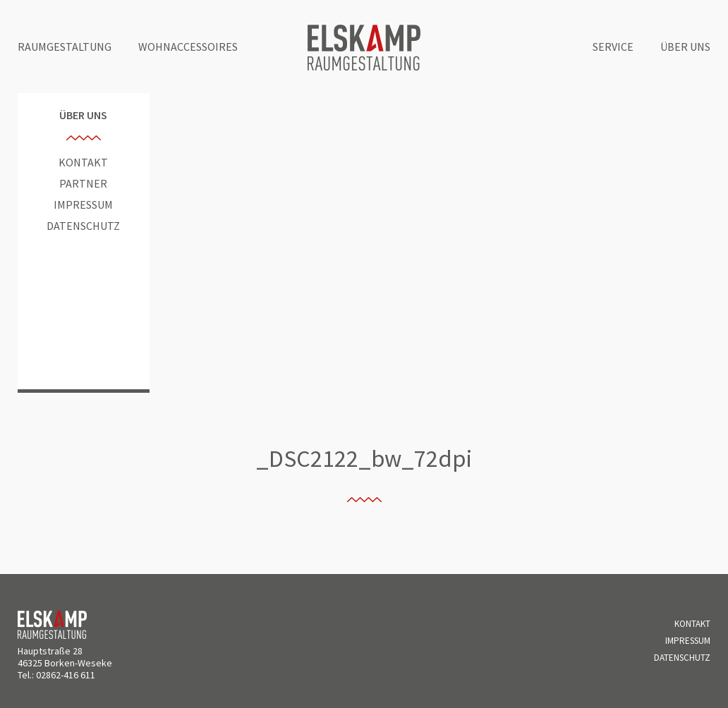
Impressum (83, 205)
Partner (83, 183)
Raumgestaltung (65, 47)
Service (613, 47)
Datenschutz (83, 226)
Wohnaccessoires (188, 47)
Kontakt (83, 162)
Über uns (685, 47)
